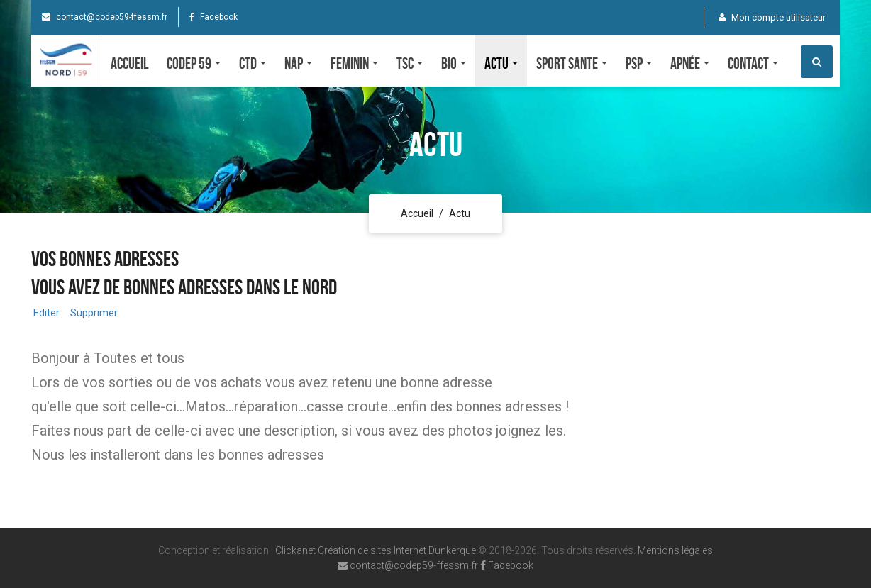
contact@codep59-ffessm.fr (105, 17)
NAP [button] (298, 63)
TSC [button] (410, 63)
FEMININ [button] (354, 63)
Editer (45, 313)
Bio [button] (454, 63)
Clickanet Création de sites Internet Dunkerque (376, 550)
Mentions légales (675, 550)
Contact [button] (753, 63)
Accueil (129, 63)
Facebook (213, 17)
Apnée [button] (690, 63)
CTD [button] (253, 63)
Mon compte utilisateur (772, 17)
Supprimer (93, 313)
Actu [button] (501, 63)
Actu (460, 213)
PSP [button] (639, 63)
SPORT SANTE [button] (572, 63)
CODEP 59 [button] (194, 63)
